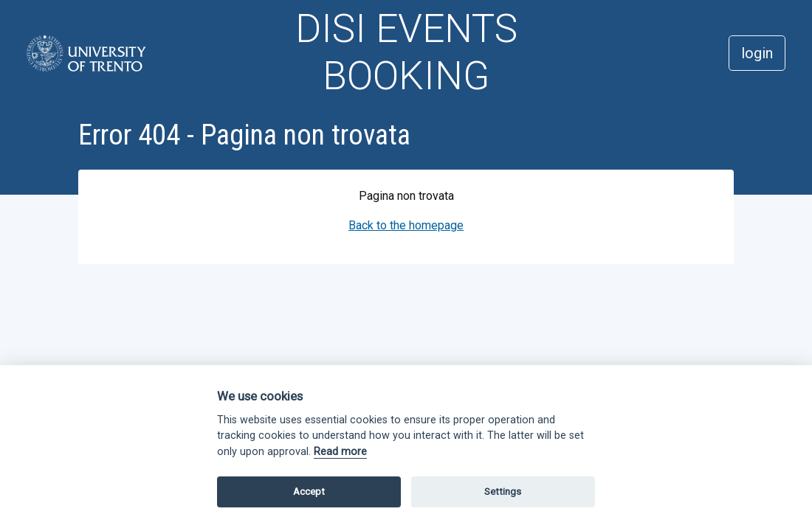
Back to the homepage (406, 225)
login (757, 53)
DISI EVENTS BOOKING (406, 52)
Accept (309, 492)
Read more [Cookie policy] (340, 452)
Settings (503, 492)
